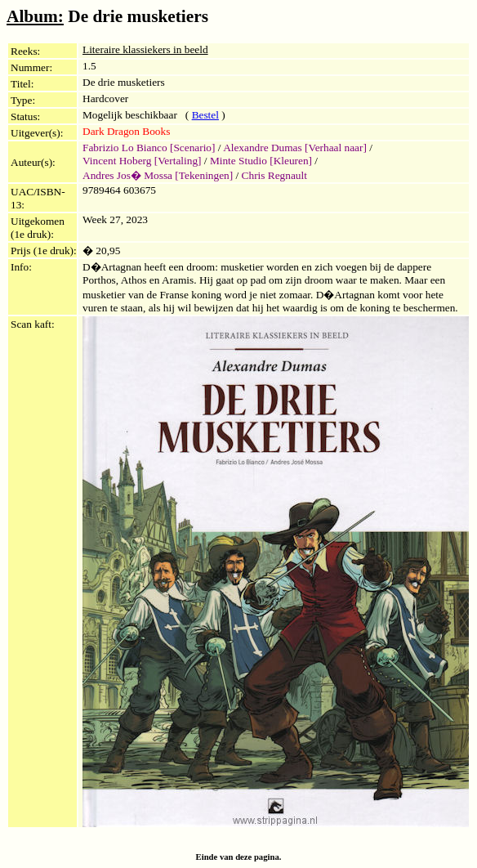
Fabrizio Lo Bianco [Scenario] (149, 148)
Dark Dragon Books (126, 131)
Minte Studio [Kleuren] (261, 161)
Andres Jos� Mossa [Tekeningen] (158, 175)
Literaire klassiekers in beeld (145, 49)
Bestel (205, 115)
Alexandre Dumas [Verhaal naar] (295, 148)
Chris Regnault (274, 175)
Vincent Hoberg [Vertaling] (142, 161)
